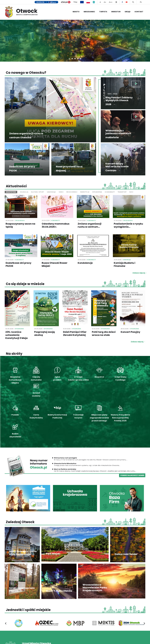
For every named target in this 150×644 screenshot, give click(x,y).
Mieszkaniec (89, 12)
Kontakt (139, 12)
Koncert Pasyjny (131, 332)
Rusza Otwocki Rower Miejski (55, 265)
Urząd (128, 12)
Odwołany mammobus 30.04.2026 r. (56, 225)
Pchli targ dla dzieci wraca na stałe (101, 335)
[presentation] (14, 55)
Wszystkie (11, 192)
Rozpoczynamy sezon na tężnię (21, 225)
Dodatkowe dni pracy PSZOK (19, 265)
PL (141, 2)
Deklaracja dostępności (123, 640)
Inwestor (116, 12)
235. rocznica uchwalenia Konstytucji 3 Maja (17, 335)
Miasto (76, 12)
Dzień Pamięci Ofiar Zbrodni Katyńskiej (75, 334)
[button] (69, 59)
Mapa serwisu (140, 640)
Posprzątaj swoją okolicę (45, 334)
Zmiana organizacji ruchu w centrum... (90, 225)
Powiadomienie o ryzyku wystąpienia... (128, 225)
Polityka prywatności (103, 640)
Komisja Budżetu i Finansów (125, 265)
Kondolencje (85, 263)
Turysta (103, 12)
